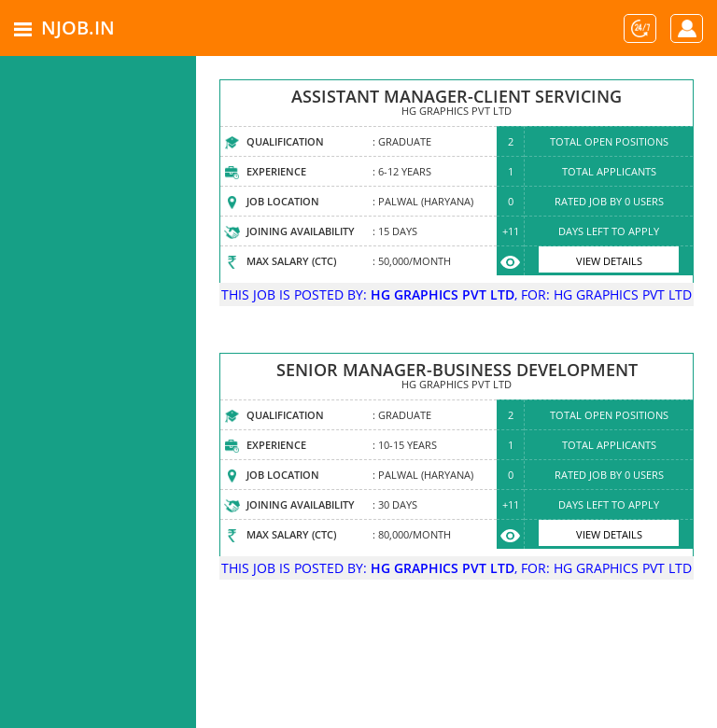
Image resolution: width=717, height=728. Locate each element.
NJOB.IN (78, 28)
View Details (609, 261)
